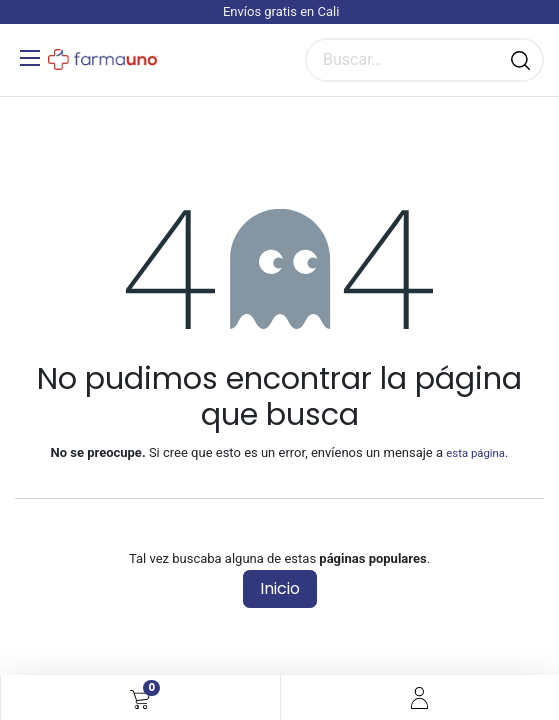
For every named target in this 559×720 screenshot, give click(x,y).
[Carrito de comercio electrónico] (140, 698)
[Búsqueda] (520, 60)
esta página (475, 453)
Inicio (280, 588)
